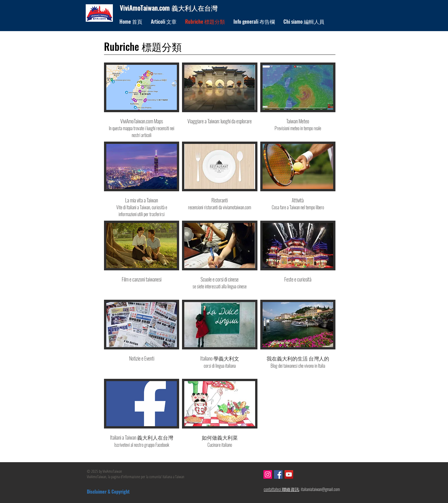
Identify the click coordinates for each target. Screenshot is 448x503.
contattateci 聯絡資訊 (281, 489)
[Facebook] (278, 474)
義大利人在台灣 (194, 8)
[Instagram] (268, 474)
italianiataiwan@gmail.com (320, 489)
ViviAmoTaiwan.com (146, 8)
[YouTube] (289, 474)
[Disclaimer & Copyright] (121, 492)
